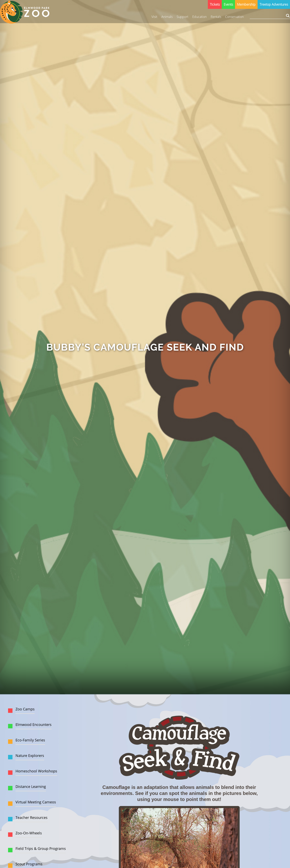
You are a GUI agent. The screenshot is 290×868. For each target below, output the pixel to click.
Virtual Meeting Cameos (36, 802)
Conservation (234, 17)
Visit (154, 17)
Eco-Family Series (30, 740)
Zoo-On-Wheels (29, 833)
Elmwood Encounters (34, 725)
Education (199, 17)
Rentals (216, 17)
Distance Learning (31, 786)
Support (182, 17)
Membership (246, 4)
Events (228, 4)
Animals (167, 17)
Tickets (215, 4)
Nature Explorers (30, 756)
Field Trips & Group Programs (41, 848)
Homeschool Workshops (36, 771)
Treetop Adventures (274, 4)
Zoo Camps (25, 709)
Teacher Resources (32, 817)
